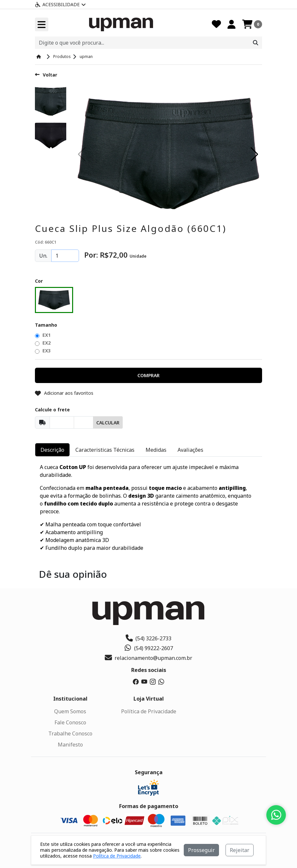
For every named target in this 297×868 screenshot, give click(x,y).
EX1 (43, 335)
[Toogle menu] (42, 24)
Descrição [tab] (52, 450)
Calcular (108, 423)
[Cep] (62, 422)
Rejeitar (240, 850)
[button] (254, 154)
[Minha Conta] (232, 24)
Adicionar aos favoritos (64, 393)
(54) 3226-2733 (148, 638)
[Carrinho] (252, 24)
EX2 (43, 343)
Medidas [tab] (156, 450)
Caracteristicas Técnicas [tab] (105, 450)
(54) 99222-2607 (149, 648)
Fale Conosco (70, 722)
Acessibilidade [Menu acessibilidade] (60, 4)
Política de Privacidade (149, 711)
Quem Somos (70, 711)
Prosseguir (201, 850)
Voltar (46, 75)
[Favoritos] (216, 24)
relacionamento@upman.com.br (148, 658)
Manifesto (70, 745)
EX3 (43, 351)
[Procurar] (256, 43)
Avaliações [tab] (190, 450)
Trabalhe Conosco (70, 733)
